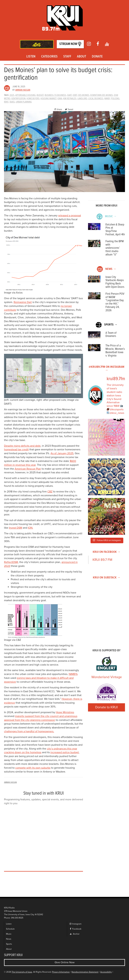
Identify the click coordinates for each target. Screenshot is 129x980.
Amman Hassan (23, 90)
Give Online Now (65, 962)
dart (69, 95)
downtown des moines (102, 95)
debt (75, 95)
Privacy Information (61, 972)
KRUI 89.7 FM (102, 560)
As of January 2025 (62, 453)
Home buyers (33, 99)
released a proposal (70, 216)
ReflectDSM (11, 562)
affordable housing (25, 95)
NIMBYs (73, 674)
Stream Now (70, 44)
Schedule (10, 929)
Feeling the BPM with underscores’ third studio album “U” (115, 248)
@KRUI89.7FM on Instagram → (106, 369)
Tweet (69, 109)
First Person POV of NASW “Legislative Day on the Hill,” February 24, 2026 (115, 302)
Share (58, 109)
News (9, 939)
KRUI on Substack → (107, 578)
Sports (9, 944)
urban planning (24, 102)
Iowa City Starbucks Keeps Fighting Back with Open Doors (115, 282)
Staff (67, 57)
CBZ (50, 492)
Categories (49, 57)
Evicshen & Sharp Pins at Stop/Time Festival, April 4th (115, 230)
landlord (82, 99)
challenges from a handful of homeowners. (29, 731)
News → (106, 269)
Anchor (75, 934)
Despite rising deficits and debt (22, 446)
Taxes (12, 102)
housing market (48, 99)
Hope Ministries (65, 712)
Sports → (106, 325)
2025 (12, 95)
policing (115, 99)
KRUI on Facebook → (107, 552)
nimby (107, 99)
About (82, 57)
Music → (107, 216)
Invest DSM (16, 528)
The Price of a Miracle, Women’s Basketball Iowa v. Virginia (115, 351)
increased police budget (65, 752)
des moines (84, 95)
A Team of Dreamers (111, 335)
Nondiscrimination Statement (85, 972)
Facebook (75, 929)
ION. (30, 528)
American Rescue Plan (28, 469)
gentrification (18, 99)
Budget (40, 95)
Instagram (75, 924)
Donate (97, 57)
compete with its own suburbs (33, 768)
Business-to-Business (55, 95)
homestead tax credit (16, 450)
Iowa (60, 99)
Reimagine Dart (23, 302)
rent (6, 102)
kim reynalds (70, 99)
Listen (31, 57)
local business (96, 99)
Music (9, 934)
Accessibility (106, 972)
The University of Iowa (22, 972)
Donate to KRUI (106, 707)
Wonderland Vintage (107, 677)
